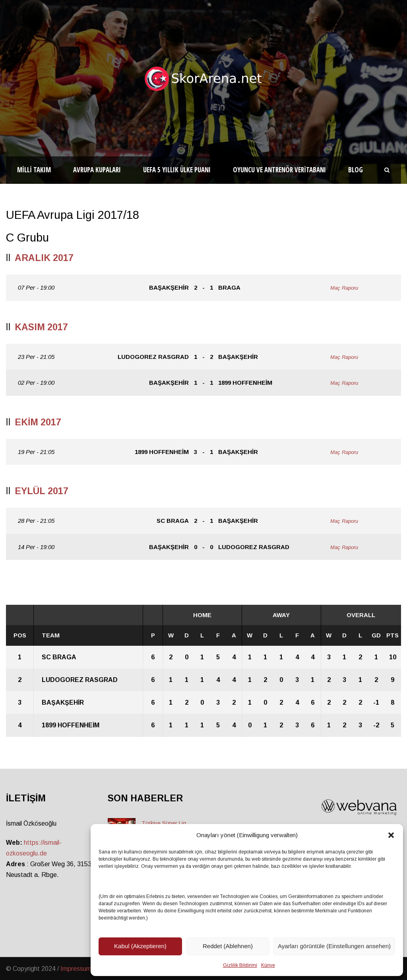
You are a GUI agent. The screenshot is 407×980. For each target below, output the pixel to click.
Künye (268, 965)
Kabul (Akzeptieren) (140, 946)
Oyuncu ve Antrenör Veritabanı (279, 170)
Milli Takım (34, 170)
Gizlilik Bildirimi (240, 965)
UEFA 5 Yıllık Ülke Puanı (177, 170)
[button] (391, 835)
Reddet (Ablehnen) (228, 946)
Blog (356, 170)
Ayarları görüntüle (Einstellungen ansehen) (334, 946)
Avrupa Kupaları (97, 170)
